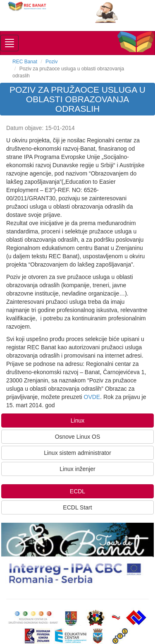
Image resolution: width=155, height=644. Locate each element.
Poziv (51, 62)
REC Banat (25, 62)
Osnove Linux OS (78, 437)
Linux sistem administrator (77, 453)
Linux (77, 421)
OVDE (92, 397)
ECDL (77, 491)
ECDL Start (77, 507)
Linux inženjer (77, 469)
